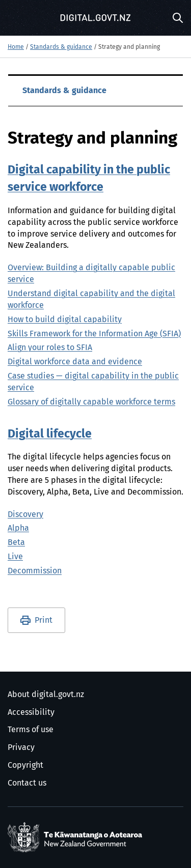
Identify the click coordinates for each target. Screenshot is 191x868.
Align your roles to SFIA (50, 348)
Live (15, 557)
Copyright (25, 765)
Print (44, 620)
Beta (16, 542)
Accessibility (31, 712)
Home (16, 47)
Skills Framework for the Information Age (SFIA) (94, 334)
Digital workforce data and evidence (75, 362)
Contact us (27, 783)
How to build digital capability (65, 320)
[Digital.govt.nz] (96, 18)
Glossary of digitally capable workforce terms (91, 402)
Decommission (35, 571)
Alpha (18, 528)
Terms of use (31, 730)
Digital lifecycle (50, 434)
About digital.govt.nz (46, 695)
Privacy (21, 747)
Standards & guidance (61, 47)
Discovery (25, 514)
